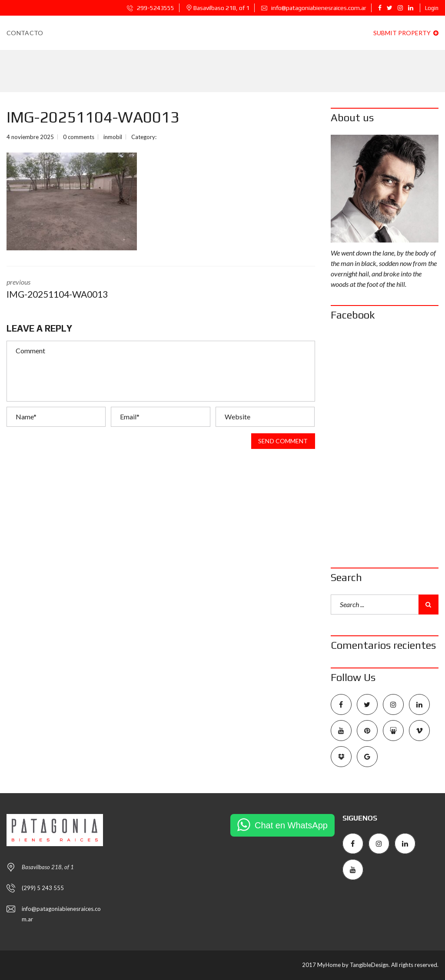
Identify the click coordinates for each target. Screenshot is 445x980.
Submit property (406, 33)
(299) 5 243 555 (43, 888)
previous (77, 289)
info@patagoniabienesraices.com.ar (314, 8)
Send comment (283, 441)
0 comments (79, 137)
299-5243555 (151, 8)
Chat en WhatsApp (291, 825)
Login (432, 8)
